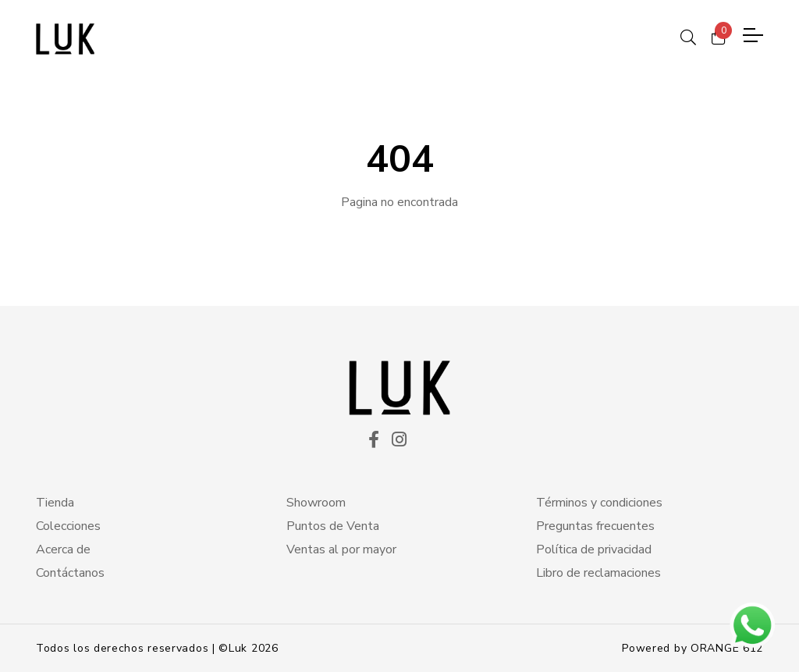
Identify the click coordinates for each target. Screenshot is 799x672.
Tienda (55, 503)
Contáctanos (70, 573)
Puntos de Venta (333, 526)
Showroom (316, 503)
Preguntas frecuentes (595, 526)
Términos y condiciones (599, 503)
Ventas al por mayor (341, 549)
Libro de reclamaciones (598, 573)
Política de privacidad (594, 549)
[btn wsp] (752, 625)
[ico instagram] (399, 441)
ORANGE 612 (727, 648)
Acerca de (63, 549)
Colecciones (68, 526)
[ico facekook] (374, 441)
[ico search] (688, 35)
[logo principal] (65, 39)
